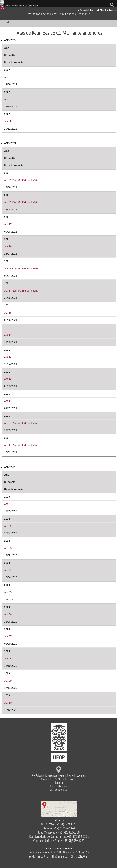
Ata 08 (8, 659)
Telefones (59, 820)
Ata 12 (8, 379)
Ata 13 (8, 357)
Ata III (8, 121)
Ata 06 (8, 614)
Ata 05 (8, 592)
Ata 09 (8, 681)
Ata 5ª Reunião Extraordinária (21, 202)
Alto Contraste (106, 10)
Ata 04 (8, 570)
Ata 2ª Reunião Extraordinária (21, 423)
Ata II (7, 99)
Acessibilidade (86, 10)
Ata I (7, 77)
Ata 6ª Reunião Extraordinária (21, 180)
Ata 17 (8, 224)
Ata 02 (8, 526)
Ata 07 (8, 636)
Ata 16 (8, 246)
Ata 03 (8, 548)
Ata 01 (8, 504)
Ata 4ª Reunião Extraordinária (21, 269)
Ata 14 (8, 335)
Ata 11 (8, 401)
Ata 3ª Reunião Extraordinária (21, 291)
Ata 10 (8, 703)
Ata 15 (8, 313)
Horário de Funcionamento (59, 848)
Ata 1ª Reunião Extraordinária (21, 445)
